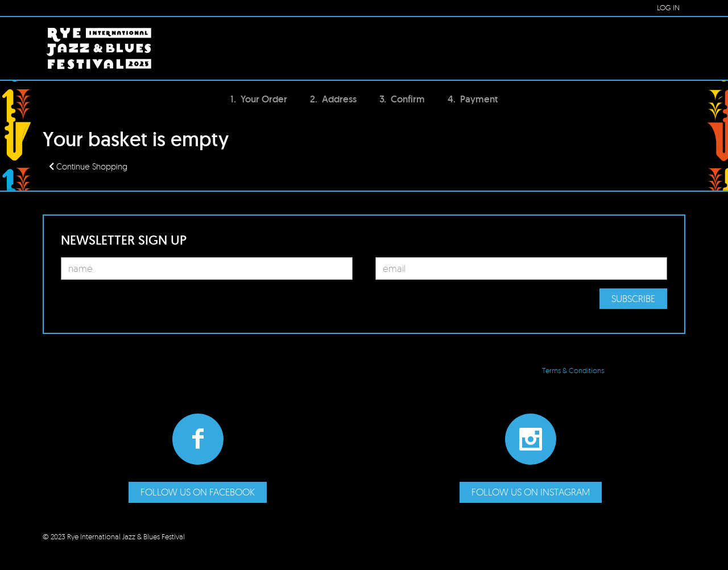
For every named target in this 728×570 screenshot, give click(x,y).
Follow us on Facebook (198, 492)
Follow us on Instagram (531, 492)
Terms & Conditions (573, 370)
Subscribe (633, 298)
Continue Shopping (88, 166)
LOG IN (668, 7)
